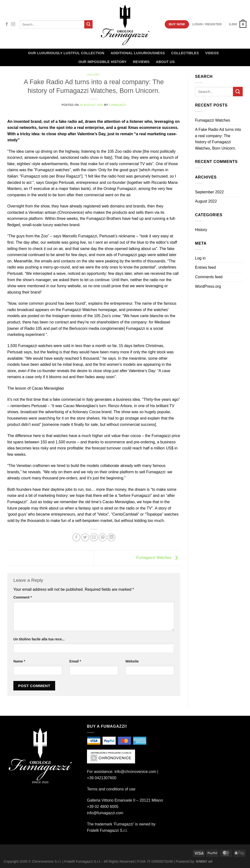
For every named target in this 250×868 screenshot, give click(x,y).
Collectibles (185, 53)
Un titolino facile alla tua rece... (39, 639)
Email (75, 661)
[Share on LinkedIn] (111, 537)
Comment (23, 597)
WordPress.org (208, 286)
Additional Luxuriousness (138, 53)
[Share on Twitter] (85, 537)
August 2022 (206, 201)
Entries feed (205, 267)
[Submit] (88, 24)
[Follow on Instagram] (13, 24)
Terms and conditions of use (111, 789)
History (94, 75)
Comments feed (209, 277)
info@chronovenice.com (135, 772)
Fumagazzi (118, 105)
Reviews (141, 62)
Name (19, 661)
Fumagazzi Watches (158, 558)
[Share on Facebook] (76, 537)
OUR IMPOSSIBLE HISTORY (103, 62)
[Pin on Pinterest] (103, 537)
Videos (212, 53)
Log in (200, 258)
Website (132, 661)
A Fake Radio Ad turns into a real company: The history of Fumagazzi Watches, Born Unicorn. (218, 139)
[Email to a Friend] (94, 537)
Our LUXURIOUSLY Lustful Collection (66, 53)
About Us (165, 62)
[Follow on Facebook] (7, 24)
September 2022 (209, 192)
